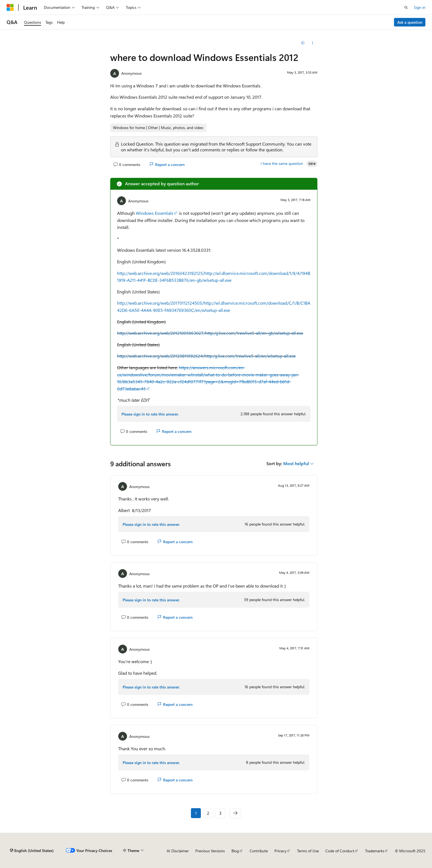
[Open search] (406, 7)
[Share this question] (313, 43)
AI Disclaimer (178, 851)
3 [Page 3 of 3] (220, 813)
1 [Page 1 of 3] (196, 813)
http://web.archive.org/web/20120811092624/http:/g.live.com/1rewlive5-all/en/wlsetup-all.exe (206, 356)
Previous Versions (210, 851)
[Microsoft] (10, 7)
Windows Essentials (155, 213)
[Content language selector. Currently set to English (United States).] (32, 851)
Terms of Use (308, 851)
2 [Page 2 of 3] (208, 813)
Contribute (259, 851)
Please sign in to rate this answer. (150, 414)
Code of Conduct (340, 851)
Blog (235, 851)
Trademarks (375, 851)
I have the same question (282, 164)
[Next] (235, 813)
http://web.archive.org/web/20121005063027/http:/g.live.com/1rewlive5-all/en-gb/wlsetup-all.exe (210, 333)
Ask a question (410, 22)
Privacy (280, 851)
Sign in (420, 7)
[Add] (303, 43)
